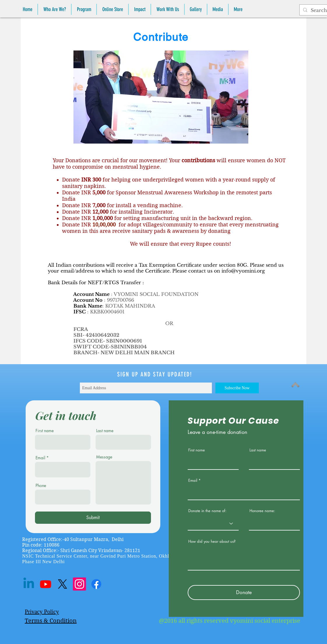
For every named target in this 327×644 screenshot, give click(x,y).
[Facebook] (96, 584)
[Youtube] (46, 584)
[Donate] (244, 592)
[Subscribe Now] (237, 388)
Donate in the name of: (207, 511)
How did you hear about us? (212, 541)
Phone (41, 486)
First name (45, 431)
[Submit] (93, 518)
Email (40, 458)
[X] (63, 584)
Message (104, 457)
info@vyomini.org (243, 271)
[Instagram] (79, 584)
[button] (54, 9)
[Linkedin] (29, 584)
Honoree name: (262, 511)
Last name (105, 431)
